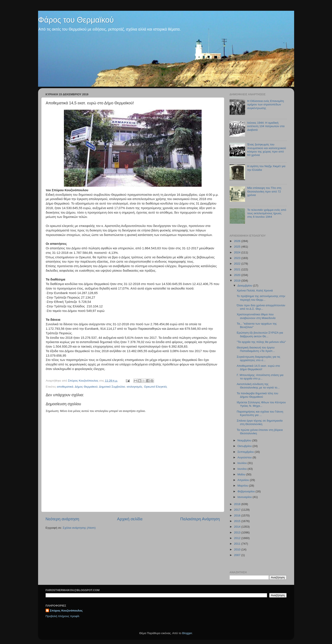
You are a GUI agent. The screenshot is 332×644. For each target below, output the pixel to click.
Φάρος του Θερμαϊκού (76, 20)
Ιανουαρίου (245, 497)
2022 (238, 264)
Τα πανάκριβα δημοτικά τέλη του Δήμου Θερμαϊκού (257, 395)
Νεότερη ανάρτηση (63, 519)
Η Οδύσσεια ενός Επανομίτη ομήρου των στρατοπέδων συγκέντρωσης (266, 104)
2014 (238, 527)
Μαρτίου (243, 486)
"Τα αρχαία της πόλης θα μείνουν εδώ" (261, 342)
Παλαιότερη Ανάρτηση (200, 519)
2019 (238, 281)
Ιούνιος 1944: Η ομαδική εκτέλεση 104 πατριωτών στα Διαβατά (266, 126)
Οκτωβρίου (245, 446)
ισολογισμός (135, 387)
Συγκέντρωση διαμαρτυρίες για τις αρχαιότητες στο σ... (258, 358)
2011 (238, 544)
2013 (238, 532)
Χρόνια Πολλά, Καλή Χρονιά (255, 290)
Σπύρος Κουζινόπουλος (66, 611)
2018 (238, 504)
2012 (238, 538)
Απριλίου (244, 480)
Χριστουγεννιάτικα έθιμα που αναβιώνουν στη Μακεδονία (256, 316)
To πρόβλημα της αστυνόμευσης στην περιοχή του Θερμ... (261, 298)
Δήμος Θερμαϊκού (86, 387)
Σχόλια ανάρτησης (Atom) (79, 528)
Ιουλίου (243, 463)
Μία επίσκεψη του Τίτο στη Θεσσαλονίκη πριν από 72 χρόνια (264, 191)
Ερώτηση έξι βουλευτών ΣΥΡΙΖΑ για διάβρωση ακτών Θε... (260, 334)
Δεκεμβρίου (245, 286)
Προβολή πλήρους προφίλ (63, 616)
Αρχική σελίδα (130, 519)
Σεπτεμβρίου (246, 452)
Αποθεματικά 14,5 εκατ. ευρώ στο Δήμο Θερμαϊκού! (258, 367)
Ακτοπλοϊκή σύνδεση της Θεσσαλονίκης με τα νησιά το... (258, 386)
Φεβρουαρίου (247, 491)
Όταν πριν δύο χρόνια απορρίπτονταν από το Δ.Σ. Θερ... (261, 307)
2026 (238, 241)
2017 (238, 510)
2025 (238, 247)
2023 (238, 258)
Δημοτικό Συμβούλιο (112, 387)
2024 (238, 252)
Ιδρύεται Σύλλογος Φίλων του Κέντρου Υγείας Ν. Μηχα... (261, 404)
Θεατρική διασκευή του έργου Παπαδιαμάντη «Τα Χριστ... (256, 349)
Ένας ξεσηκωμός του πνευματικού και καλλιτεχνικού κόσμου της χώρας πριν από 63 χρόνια (267, 150)
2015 (238, 521)
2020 (238, 275)
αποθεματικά (65, 387)
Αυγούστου (245, 457)
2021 (238, 269)
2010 (238, 549)
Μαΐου (242, 474)
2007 (238, 555)
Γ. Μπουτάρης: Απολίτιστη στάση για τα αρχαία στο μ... (260, 377)
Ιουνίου (243, 469)
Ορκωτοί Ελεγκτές (156, 387)
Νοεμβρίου (245, 440)
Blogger (187, 633)
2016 (238, 515)
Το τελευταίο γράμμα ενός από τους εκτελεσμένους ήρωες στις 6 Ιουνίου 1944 (267, 213)
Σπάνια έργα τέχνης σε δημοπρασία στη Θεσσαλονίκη (260, 422)
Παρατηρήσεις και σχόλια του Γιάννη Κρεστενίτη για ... (260, 413)
